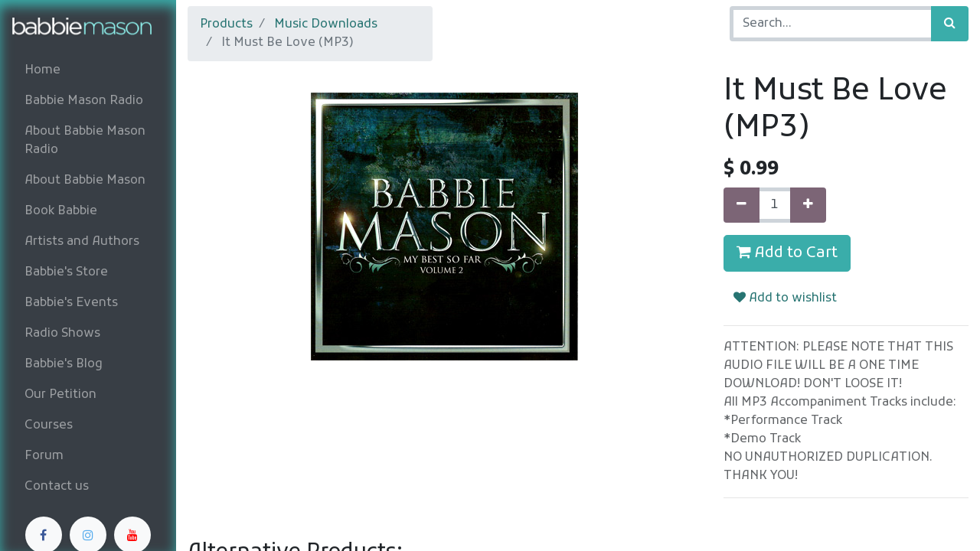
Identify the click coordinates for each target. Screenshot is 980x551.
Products (226, 24)
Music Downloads (326, 24)
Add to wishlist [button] (785, 298)
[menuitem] (88, 70)
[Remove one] (742, 205)
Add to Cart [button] (787, 253)
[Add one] (808, 205)
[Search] (950, 24)
